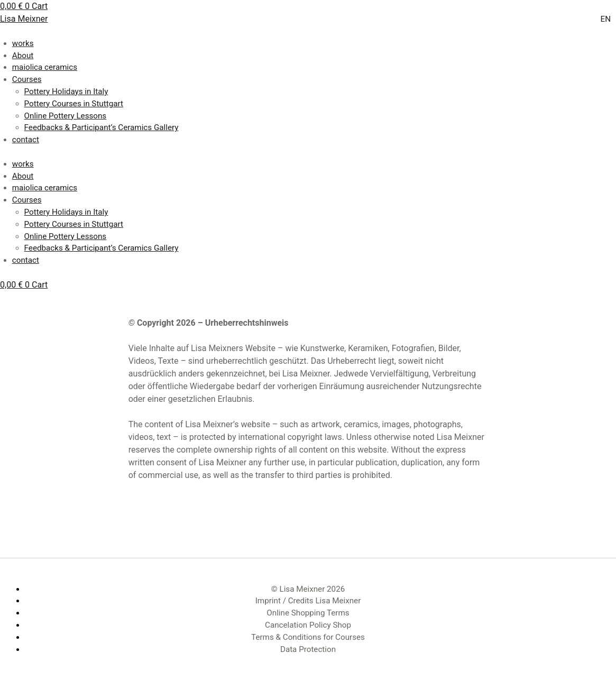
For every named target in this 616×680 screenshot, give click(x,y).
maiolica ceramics (45, 67)
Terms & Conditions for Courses (308, 637)
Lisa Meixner (24, 19)
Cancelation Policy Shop (308, 625)
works (23, 43)
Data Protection (308, 649)
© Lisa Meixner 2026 (308, 589)
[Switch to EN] (606, 20)
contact (26, 140)
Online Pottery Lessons (66, 116)
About (23, 56)
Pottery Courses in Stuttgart (74, 104)
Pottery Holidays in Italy (66, 91)
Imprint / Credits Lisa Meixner (308, 601)
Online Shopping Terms (308, 613)
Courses (27, 79)
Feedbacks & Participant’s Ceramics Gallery (102, 127)
